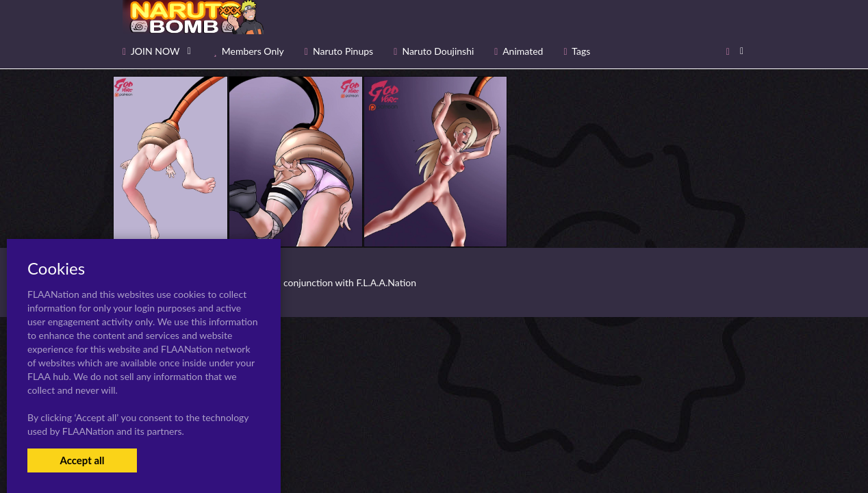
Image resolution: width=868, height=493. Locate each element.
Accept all (82, 460)
